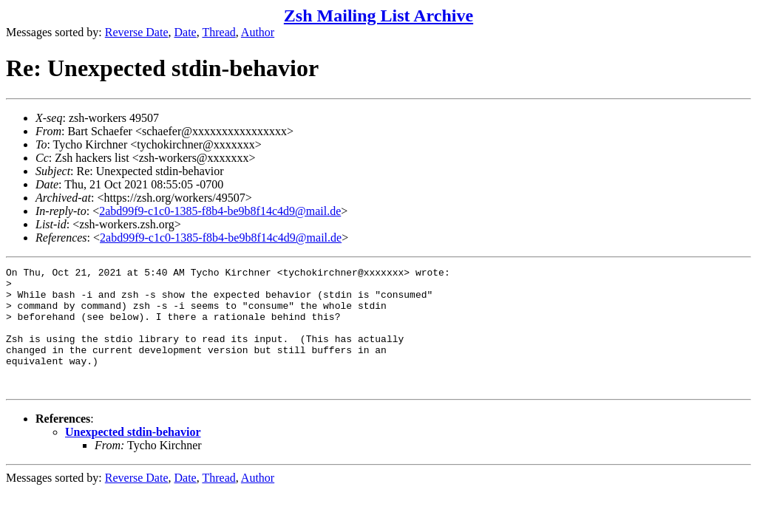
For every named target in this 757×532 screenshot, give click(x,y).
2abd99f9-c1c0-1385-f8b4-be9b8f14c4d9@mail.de (220, 211)
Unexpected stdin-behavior (133, 456)
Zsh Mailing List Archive (378, 16)
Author (258, 32)
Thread (218, 32)
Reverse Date (137, 32)
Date (186, 32)
